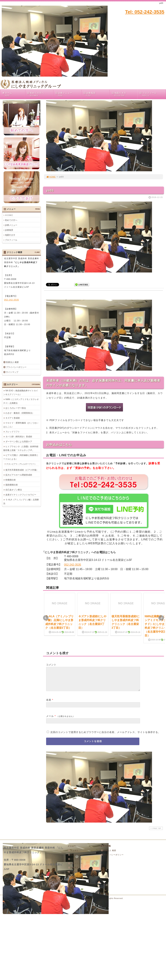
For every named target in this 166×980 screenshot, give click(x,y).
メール (50, 720)
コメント (51, 665)
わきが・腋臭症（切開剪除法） (20, 413)
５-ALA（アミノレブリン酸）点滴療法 (21, 502)
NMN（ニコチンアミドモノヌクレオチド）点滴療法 (21, 401)
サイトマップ (12, 372)
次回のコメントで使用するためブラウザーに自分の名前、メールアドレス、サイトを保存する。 (105, 736)
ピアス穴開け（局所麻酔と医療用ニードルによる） (21, 457)
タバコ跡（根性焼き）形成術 (19, 437)
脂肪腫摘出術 (12, 485)
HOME (51, 177)
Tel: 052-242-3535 (145, 12)
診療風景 (96, 94)
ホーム (13, 94)
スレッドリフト (13, 432)
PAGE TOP (156, 832)
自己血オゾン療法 (14, 490)
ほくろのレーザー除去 (16, 408)
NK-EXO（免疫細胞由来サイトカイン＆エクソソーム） (21, 392)
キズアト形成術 (13, 418)
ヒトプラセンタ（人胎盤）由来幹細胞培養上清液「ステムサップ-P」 (21, 448)
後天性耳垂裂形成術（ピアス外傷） (22, 470)
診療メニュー (68, 94)
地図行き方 (124, 94)
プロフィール (148, 94)
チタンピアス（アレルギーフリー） (21, 464)
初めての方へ (40, 94)
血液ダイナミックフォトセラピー (21, 495)
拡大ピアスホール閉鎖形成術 (19, 475)
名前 (49, 704)
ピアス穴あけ (75, 863)
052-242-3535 (73, 565)
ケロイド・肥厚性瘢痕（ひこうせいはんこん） (21, 425)
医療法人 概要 (12, 362)
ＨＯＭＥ (9, 215)
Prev (46, 618)
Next (161, 618)
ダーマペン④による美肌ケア (19, 442)
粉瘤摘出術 (11, 480)
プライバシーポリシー (16, 367)
